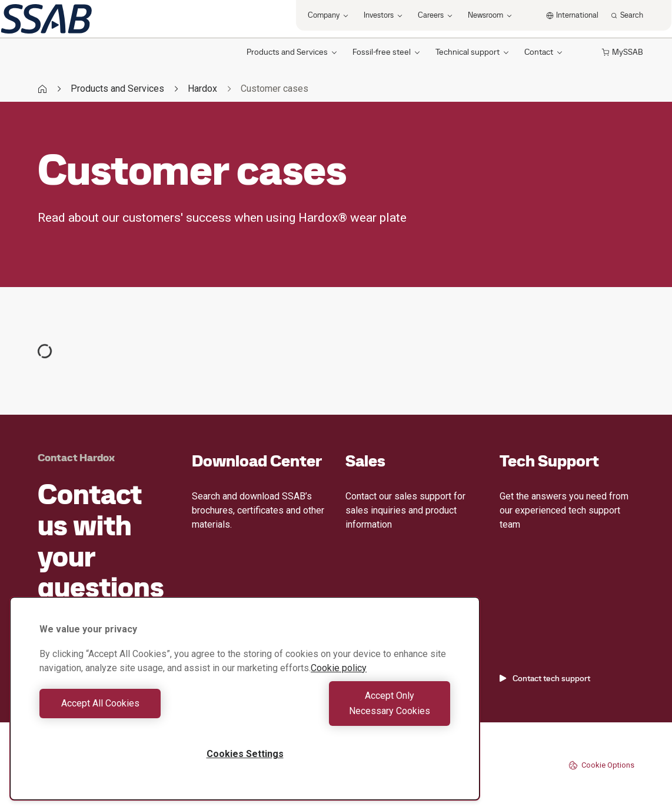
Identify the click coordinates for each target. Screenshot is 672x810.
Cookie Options (601, 765)
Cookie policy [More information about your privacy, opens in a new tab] (339, 683)
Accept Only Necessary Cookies (351, 711)
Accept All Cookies (139, 711)
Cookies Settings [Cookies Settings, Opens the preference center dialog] (245, 754)
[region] (245, 706)
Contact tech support (545, 678)
